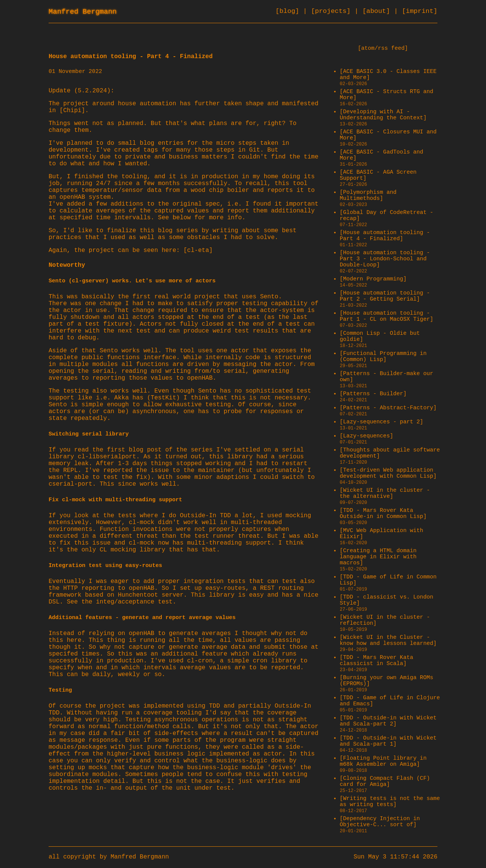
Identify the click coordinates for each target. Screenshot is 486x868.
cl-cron (200, 661)
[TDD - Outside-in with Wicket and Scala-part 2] (388, 721)
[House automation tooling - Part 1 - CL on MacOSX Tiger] (387, 316)
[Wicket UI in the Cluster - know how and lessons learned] (388, 640)
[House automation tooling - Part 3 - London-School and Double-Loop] (385, 259)
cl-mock (141, 523)
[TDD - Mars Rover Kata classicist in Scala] (377, 661)
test (165, 602)
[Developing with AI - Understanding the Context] (383, 115)
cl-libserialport (107, 457)
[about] (378, 11)
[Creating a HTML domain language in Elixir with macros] (378, 557)
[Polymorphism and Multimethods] (368, 195)
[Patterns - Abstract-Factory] (388, 408)
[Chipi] (72, 111)
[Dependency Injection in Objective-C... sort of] (380, 822)
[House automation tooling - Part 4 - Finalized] (385, 236)
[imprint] (420, 11)
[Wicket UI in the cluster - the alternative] (385, 493)
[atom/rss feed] (383, 48)
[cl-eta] (198, 250)
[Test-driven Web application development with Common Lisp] (388, 473)
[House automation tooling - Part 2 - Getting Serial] (385, 296)
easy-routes (226, 588)
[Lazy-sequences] (367, 436)
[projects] (333, 11)
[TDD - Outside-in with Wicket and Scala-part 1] (388, 741)
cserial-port (70, 484)
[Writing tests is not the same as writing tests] (390, 801)
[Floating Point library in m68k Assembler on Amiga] (383, 761)
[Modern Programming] (373, 279)
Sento (269, 297)
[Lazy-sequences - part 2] (382, 422)
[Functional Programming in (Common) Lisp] (383, 356)
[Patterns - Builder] (373, 394)
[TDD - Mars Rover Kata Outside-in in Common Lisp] (383, 513)
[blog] (290, 11)
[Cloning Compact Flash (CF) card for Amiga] (385, 781)
